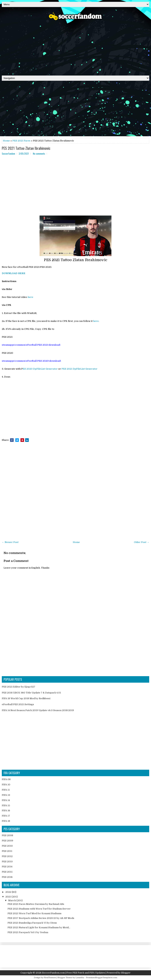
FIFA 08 (6, 779)
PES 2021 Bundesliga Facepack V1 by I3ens (32, 923)
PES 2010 (7, 846)
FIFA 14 (6, 800)
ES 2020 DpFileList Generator (40, 369)
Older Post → (142, 542)
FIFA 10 (6, 785)
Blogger (126, 973)
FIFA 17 (6, 816)
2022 (9, 892)
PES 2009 (7, 841)
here (30, 297)
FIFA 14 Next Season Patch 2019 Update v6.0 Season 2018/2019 (38, 710)
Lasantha (80, 978)
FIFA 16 (6, 811)
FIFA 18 (6, 821)
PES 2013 (7, 862)
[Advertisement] (75, 47)
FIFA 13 (6, 795)
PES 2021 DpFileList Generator (79, 369)
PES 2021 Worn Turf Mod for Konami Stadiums (35, 913)
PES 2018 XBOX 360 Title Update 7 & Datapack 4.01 (31, 693)
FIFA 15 (6, 805)
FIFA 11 (6, 790)
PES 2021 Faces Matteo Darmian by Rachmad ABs (36, 904)
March (12, 900)
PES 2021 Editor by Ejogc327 (19, 687)
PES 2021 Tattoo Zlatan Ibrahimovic (26, 148)
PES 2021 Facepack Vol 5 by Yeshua (28, 932)
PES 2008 (7, 835)
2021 (8, 897)
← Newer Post (10, 542)
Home (6, 141)
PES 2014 (7, 867)
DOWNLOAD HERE (14, 273)
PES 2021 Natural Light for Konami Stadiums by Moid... (39, 927)
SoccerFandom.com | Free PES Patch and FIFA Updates (74, 973)
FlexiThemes (50, 978)
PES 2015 (7, 872)
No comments (39, 154)
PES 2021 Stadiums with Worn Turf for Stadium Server (39, 909)
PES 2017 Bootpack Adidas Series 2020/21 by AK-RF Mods (41, 918)
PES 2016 (7, 877)
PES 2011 (7, 851)
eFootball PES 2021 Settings (18, 704)
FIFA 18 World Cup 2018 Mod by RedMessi (26, 698)
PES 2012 (7, 856)
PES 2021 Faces (21, 141)
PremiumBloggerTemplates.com (102, 978)
